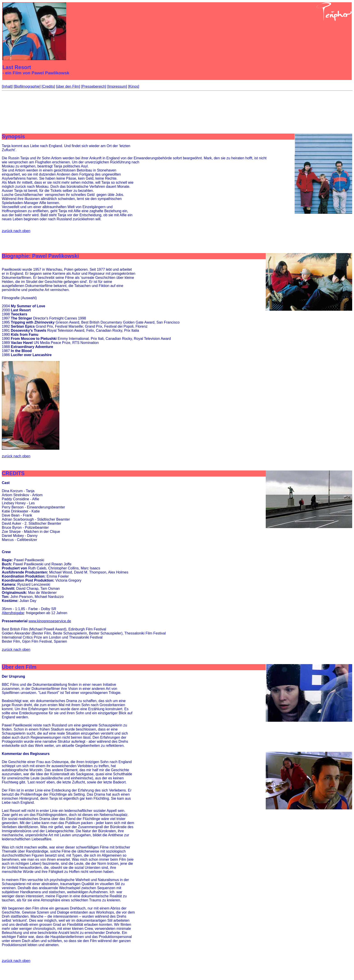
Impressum (117, 86)
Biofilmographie (27, 86)
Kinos (134, 86)
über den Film (68, 86)
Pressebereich (94, 86)
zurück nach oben (16, 231)
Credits (48, 86)
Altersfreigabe (13, 613)
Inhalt (7, 86)
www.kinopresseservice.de (50, 621)
